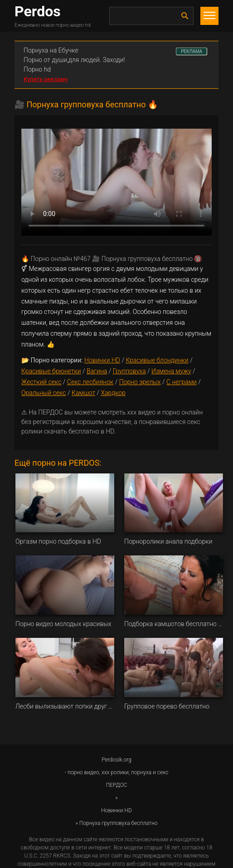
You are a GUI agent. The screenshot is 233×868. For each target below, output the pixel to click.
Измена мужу (171, 371)
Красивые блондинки (157, 360)
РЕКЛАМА (192, 51)
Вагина (97, 371)
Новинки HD (102, 360)
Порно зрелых (140, 382)
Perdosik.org (116, 760)
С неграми (182, 382)
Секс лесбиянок (90, 382)
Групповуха (129, 371)
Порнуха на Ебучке (51, 50)
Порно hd (37, 69)
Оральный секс (44, 393)
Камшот (83, 393)
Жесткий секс (41, 382)
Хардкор (113, 393)
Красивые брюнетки (51, 371)
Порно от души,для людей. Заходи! (74, 60)
